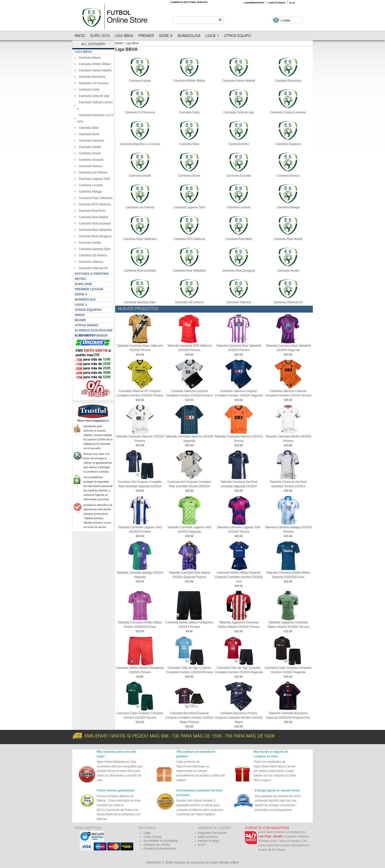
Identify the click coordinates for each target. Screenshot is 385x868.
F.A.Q (292, 3)
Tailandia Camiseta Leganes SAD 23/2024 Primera (140, 529)
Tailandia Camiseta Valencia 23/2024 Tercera (239, 439)
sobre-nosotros (208, 837)
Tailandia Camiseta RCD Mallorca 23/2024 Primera (189, 348)
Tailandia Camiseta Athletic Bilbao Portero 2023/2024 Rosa (140, 625)
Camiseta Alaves (89, 58)
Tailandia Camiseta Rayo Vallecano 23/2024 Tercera (140, 348)
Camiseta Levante (90, 185)
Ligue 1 (81, 305)
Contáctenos (277, 3)
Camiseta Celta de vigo (93, 96)
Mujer (80, 320)
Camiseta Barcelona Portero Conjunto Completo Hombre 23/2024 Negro (239, 718)
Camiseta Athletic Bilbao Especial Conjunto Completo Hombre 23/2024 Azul (239, 577)
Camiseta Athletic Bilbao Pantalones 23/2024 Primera (189, 625)
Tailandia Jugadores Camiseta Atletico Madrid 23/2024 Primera (239, 625)
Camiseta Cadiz (88, 90)
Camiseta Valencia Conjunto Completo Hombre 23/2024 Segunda (239, 393)
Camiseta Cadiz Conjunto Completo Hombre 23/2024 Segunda (288, 670)
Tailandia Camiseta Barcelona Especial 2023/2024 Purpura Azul (288, 715)
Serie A (81, 294)
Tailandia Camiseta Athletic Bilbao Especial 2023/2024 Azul (288, 575)
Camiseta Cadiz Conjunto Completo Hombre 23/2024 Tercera (140, 715)
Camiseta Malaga (89, 192)
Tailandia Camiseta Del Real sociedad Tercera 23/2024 (288, 484)
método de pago (209, 841)
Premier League (89, 289)
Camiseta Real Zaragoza (94, 236)
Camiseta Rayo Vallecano (95, 198)
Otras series (87, 325)
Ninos (80, 315)
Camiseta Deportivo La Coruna (140, 142)
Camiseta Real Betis (91, 211)
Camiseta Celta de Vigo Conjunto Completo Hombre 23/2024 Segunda (239, 670)
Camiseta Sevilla (89, 243)
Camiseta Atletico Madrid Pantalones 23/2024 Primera (140, 670)
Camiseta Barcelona (91, 77)
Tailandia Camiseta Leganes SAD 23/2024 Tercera (239, 529)
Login (147, 833)
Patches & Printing (92, 274)
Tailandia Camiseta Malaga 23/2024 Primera (288, 529)
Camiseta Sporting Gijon (94, 249)
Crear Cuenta (152, 837)
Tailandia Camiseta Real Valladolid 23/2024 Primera (239, 348)
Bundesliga (85, 299)
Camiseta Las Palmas (92, 172)
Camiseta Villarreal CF (93, 268)
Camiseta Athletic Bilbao (94, 64)
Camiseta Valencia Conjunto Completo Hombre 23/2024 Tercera (288, 393)
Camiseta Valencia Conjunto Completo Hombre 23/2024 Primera (189, 393)
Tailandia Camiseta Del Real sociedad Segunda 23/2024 (239, 484)
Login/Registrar (254, 3)
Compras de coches (157, 845)
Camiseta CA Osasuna (93, 83)
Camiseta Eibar (88, 128)
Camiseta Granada (90, 160)
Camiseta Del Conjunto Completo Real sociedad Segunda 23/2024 (140, 484)
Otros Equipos (88, 310)
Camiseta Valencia (90, 262)
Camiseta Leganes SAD (94, 179)
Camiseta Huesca (89, 166)
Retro (80, 279)
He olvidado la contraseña (161, 841)
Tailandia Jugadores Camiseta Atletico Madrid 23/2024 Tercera (288, 625)
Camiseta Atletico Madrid (94, 70)
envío (201, 845)
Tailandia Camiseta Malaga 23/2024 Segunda (140, 575)
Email (277, 836)
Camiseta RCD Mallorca (94, 204)
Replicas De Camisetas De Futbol (196, 863)
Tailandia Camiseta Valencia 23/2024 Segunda (189, 439)
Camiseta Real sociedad (94, 224)
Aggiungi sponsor (91, 335)
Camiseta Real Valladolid (94, 230)
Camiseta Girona (89, 153)
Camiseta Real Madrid (92, 217)
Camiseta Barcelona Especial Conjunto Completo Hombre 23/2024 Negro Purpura (189, 718)
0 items (286, 21)
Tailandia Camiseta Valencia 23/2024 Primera (140, 439)
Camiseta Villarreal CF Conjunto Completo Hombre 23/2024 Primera (140, 393)
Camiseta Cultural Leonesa (288, 111)
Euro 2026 (83, 284)
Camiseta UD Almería (92, 255)
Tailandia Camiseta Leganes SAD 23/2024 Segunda (189, 529)
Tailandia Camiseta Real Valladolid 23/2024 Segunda (288, 348)
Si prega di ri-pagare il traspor (94, 331)
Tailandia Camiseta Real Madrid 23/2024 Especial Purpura (189, 575)
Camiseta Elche (88, 134)
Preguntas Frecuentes (212, 833)
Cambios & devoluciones (160, 849)
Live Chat (265, 836)
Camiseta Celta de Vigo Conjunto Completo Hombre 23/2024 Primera (189, 670)
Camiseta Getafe (89, 147)
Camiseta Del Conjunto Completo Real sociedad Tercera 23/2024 (189, 484)
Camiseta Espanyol (91, 141)
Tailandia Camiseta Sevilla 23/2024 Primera (288, 439)
